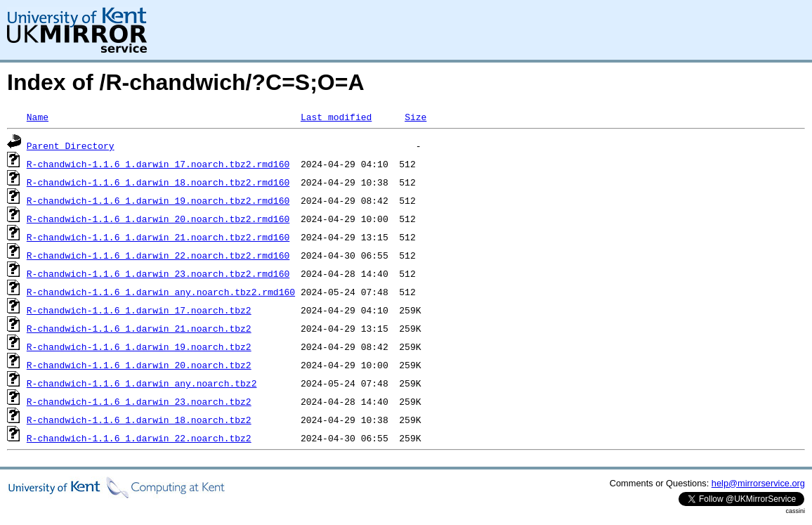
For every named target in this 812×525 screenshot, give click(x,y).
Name (38, 117)
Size (415, 117)
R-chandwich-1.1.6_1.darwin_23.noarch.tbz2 (139, 401)
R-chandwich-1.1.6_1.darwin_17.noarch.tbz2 (139, 310)
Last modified (336, 117)
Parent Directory (71, 145)
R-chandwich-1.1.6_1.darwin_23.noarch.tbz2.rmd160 (158, 273)
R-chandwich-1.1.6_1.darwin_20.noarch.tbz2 (139, 365)
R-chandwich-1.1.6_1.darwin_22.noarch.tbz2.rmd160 (158, 255)
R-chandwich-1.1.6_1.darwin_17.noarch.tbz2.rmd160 (158, 164)
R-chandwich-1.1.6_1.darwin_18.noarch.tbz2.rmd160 (158, 182)
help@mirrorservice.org (758, 483)
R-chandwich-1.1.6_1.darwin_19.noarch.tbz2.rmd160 (158, 200)
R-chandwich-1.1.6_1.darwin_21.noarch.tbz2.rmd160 (158, 237)
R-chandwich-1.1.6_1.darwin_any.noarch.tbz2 (142, 383)
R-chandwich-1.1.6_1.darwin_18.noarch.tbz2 (139, 420)
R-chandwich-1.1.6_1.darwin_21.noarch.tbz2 (139, 328)
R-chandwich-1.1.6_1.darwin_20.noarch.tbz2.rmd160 (158, 219)
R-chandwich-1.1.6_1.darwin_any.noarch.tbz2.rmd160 (161, 292)
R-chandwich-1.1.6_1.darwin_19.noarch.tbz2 (139, 346)
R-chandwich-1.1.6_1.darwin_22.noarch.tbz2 (139, 438)
